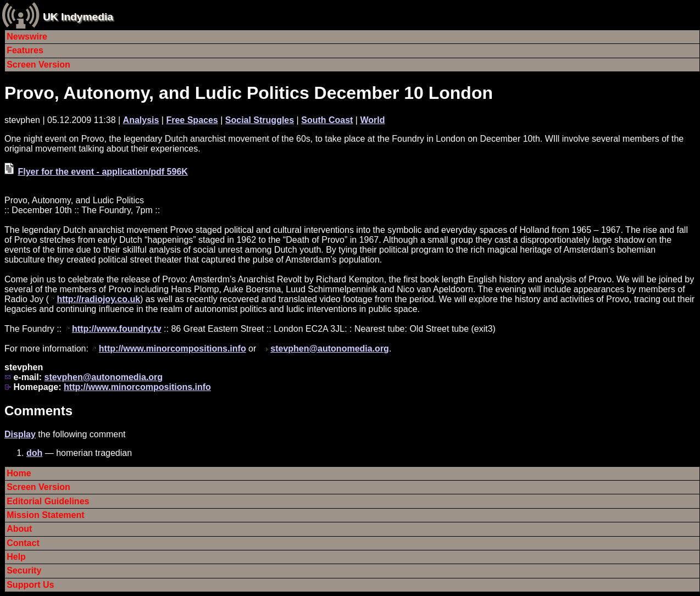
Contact (23, 543)
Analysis (141, 120)
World (372, 120)
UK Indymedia (78, 17)
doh (34, 453)
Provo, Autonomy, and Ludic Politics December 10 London (249, 93)
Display (20, 434)
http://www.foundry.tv (117, 329)
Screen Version (38, 65)
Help (16, 557)
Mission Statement (45, 515)
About (19, 529)
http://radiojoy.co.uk (98, 299)
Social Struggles (260, 120)
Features (25, 50)
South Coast (327, 120)
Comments (38, 411)
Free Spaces (192, 120)
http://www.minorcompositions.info (173, 349)
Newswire (27, 37)
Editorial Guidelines (48, 501)
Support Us (30, 585)
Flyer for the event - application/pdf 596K (102, 172)
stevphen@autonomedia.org (330, 349)
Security (24, 570)
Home (19, 473)
